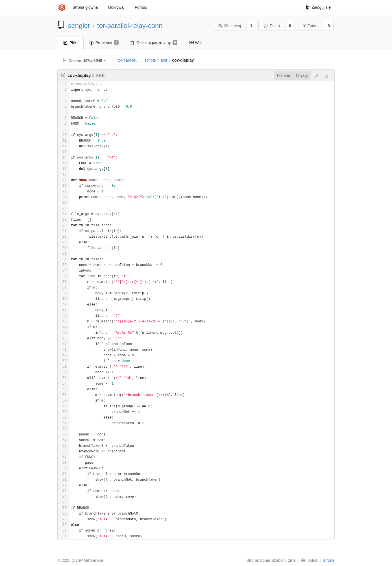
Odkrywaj (116, 7)
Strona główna (85, 7)
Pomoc (141, 7)
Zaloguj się (318, 7)
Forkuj (311, 26)
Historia (283, 75)
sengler (79, 26)
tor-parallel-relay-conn (130, 26)
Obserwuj (229, 26)
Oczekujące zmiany (154, 43)
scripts (150, 60)
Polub (272, 26)
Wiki (196, 43)
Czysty (302, 75)
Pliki (71, 43)
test (164, 60)
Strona (329, 560)
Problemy (104, 43)
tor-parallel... (129, 60)
